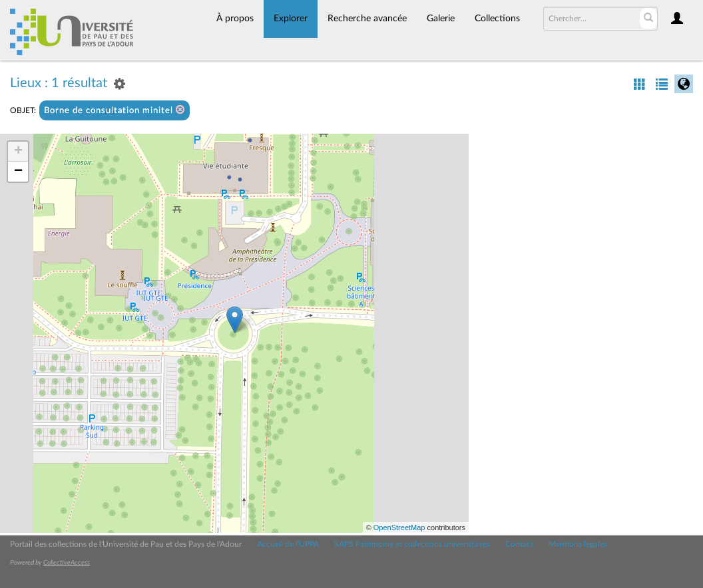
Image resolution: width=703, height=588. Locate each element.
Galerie (441, 19)
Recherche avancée (367, 19)
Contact (519, 544)
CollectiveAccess (67, 563)
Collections (497, 19)
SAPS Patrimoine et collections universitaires (412, 544)
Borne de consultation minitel (115, 110)
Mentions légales (578, 544)
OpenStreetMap (399, 527)
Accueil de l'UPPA (288, 544)
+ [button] (18, 152)
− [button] (18, 172)
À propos (235, 19)
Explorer (291, 19)
